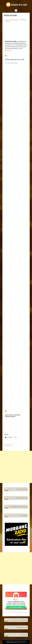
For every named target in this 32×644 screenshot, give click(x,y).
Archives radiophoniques (12, 20)
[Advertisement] (16, 260)
